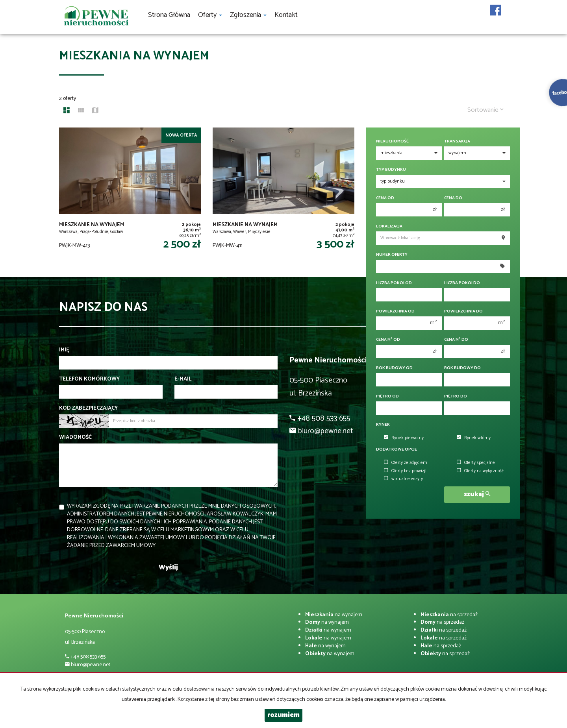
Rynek (383, 425)
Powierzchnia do (463, 311)
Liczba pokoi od (394, 283)
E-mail (183, 379)
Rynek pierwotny (404, 438)
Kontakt (286, 15)
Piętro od (387, 396)
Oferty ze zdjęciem (406, 463)
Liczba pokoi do (462, 283)
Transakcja (457, 141)
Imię (64, 350)
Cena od (385, 198)
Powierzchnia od (395, 311)
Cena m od (388, 340)
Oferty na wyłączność (480, 471)
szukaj (477, 494)
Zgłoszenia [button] (248, 15)
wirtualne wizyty (403, 479)
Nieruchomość (392, 141)
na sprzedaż (449, 615)
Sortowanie (485, 110)
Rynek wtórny (474, 438)
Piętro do (456, 396)
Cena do (453, 198)
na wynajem (334, 615)
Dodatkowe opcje (397, 450)
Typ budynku (391, 170)
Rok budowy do (462, 368)
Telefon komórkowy (89, 379)
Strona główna (169, 15)
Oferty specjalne (476, 463)
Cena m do (456, 340)
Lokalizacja (389, 226)
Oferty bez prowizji (405, 471)
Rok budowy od (394, 368)
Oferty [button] (210, 15)
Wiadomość (75, 438)
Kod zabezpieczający (88, 408)
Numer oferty (392, 255)
